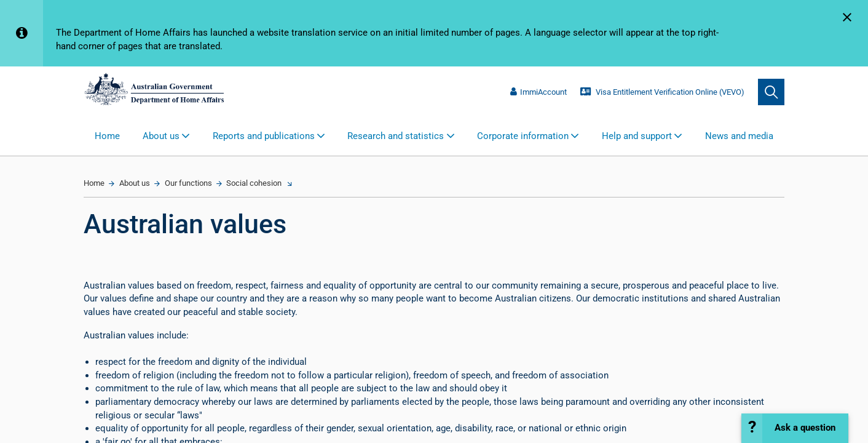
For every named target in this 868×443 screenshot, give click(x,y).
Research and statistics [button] (396, 136)
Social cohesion (254, 183)
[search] (771, 92)
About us (135, 183)
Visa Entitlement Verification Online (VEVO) (662, 92)
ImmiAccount (539, 92)
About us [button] (161, 136)
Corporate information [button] (523, 136)
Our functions (188, 183)
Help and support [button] (637, 136)
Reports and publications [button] (264, 136)
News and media (739, 136)
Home (107, 136)
